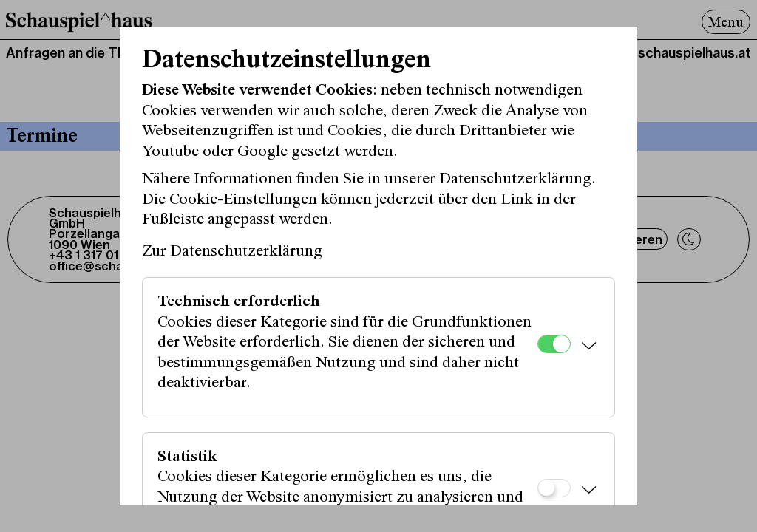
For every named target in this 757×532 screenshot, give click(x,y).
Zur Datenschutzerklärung (232, 252)
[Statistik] (554, 488)
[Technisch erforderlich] (554, 344)
